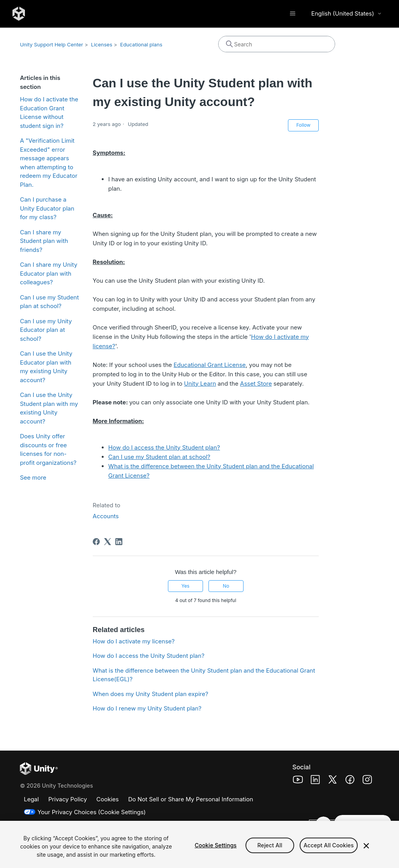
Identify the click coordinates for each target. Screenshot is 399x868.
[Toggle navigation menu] (293, 14)
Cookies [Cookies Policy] (107, 799)
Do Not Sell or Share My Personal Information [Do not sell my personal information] (191, 799)
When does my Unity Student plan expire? (150, 694)
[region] (199, 844)
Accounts (106, 516)
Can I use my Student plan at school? (49, 302)
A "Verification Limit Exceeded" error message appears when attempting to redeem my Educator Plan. (49, 163)
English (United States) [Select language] (347, 13)
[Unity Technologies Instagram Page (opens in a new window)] (367, 781)
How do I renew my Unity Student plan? (147, 708)
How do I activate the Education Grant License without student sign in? (49, 112)
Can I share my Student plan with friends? (44, 241)
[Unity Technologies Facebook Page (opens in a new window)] (350, 781)
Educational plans (141, 44)
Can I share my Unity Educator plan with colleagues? (49, 273)
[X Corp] (108, 542)
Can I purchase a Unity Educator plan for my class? (47, 208)
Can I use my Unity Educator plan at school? (46, 330)
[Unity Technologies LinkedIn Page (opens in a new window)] (315, 781)
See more (33, 477)
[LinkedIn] (119, 542)
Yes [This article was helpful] (185, 586)
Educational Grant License (209, 365)
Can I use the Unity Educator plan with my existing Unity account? (46, 367)
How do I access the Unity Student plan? (164, 447)
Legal (31, 799)
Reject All (270, 845)
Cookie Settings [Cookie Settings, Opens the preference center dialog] (216, 845)
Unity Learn (200, 384)
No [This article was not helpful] (226, 586)
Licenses (102, 44)
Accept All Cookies (329, 845)
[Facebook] (96, 542)
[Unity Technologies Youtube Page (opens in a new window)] (298, 781)
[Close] (366, 846)
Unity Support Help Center (51, 44)
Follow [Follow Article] (303, 125)
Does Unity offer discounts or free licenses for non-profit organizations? (48, 449)
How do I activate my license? (134, 641)
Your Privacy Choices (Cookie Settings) (92, 812)
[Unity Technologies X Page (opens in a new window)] (333, 781)
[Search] (277, 44)
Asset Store (256, 384)
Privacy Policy (68, 799)
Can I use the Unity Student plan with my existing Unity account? (49, 408)
